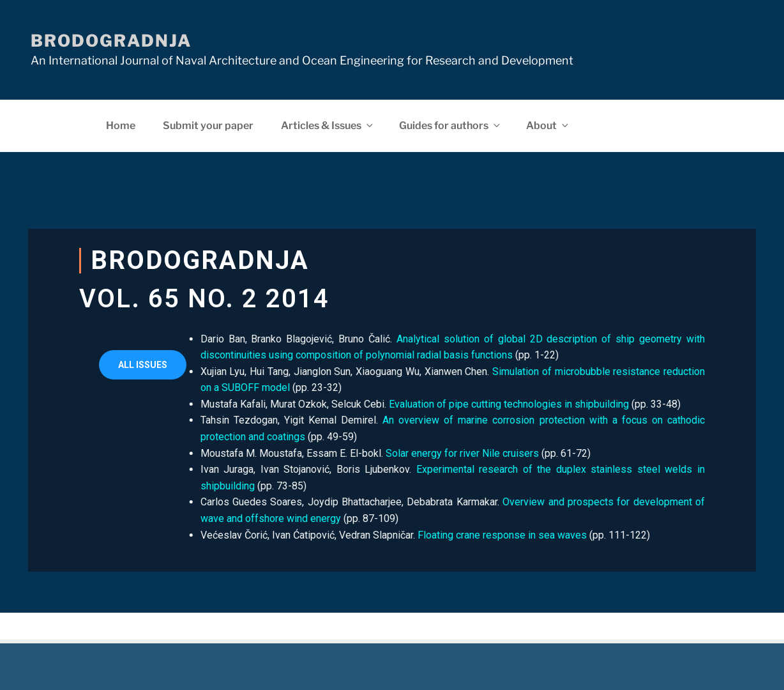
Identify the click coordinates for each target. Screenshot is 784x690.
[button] (143, 365)
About (548, 126)
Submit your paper (208, 126)
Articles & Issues (328, 126)
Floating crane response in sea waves (461, 535)
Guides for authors (450, 126)
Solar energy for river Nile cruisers (421, 453)
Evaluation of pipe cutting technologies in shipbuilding (467, 404)
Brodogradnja (111, 41)
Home (121, 126)
